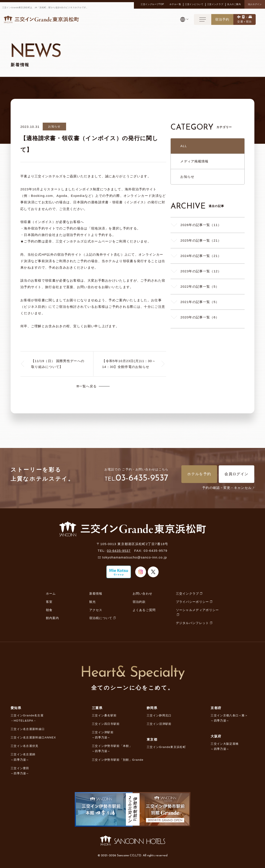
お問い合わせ (143, 594)
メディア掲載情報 (194, 161)
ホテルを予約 (199, 474)
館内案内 (53, 618)
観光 (93, 602)
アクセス (96, 610)
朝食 (49, 610)
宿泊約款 (139, 602)
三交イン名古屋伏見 (25, 746)
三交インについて (194, 4)
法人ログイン (255, 4)
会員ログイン (236, 474)
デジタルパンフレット (193, 623)
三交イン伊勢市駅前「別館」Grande (118, 760)
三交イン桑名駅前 (104, 715)
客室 (49, 602)
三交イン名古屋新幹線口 (28, 729)
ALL (184, 146)
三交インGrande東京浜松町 (166, 747)
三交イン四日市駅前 (106, 724)
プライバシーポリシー (193, 602)
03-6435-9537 (142, 478)
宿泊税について (101, 618)
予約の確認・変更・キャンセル (228, 488)
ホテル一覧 (175, 4)
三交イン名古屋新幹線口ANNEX (33, 737)
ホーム (51, 594)
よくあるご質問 (144, 610)
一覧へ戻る (87, 386)
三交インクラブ (215, 4)
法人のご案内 (234, 4)
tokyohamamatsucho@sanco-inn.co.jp (135, 557)
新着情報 (96, 594)
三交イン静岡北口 (159, 715)
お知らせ (187, 177)
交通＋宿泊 (245, 22)
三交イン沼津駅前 (159, 724)
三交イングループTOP (152, 4)
